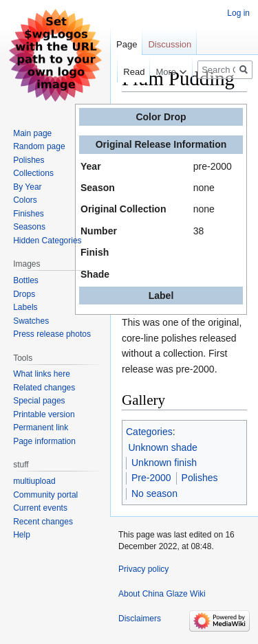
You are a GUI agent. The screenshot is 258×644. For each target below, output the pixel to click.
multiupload (34, 481)
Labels (25, 307)
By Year (27, 187)
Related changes (44, 388)
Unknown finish (164, 463)
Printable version (44, 414)
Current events (40, 508)
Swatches (31, 321)
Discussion (170, 44)
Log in (238, 13)
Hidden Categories (47, 241)
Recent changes (43, 522)
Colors (25, 200)
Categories (149, 432)
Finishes (29, 214)
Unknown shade (163, 447)
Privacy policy (143, 569)
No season (154, 493)
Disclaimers (140, 619)
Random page (39, 146)
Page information (44, 441)
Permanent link (41, 428)
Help (22, 535)
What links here (42, 374)
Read (127, 72)
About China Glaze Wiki (162, 594)
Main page (32, 133)
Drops (24, 294)
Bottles (26, 280)
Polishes (200, 478)
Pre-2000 (151, 478)
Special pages (39, 401)
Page (127, 44)
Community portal (45, 495)
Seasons (29, 227)
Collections (33, 173)
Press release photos (52, 334)
